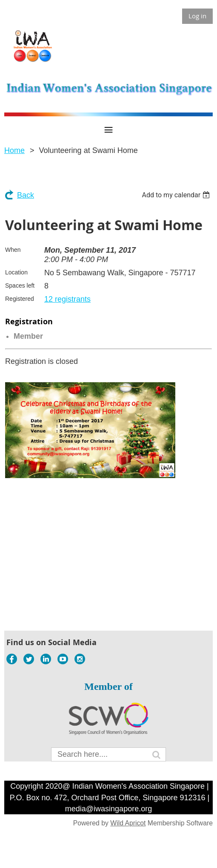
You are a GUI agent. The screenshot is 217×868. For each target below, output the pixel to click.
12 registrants (67, 299)
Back (26, 195)
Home (14, 150)
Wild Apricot (128, 823)
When (13, 250)
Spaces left (20, 285)
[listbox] (177, 195)
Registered (20, 299)
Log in (197, 16)
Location (16, 272)
